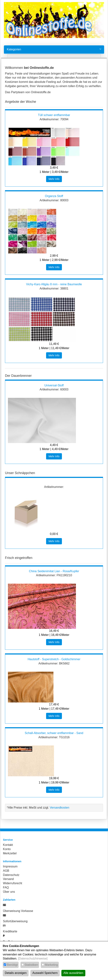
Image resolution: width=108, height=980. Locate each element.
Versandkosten (60, 808)
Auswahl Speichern (45, 973)
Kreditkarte (10, 931)
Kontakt (8, 845)
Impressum (10, 866)
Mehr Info (54, 179)
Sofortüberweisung (15, 921)
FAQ (6, 887)
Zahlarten (9, 900)
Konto (7, 849)
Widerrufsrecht (13, 883)
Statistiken (31, 965)
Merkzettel (10, 853)
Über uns (9, 892)
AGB (6, 871)
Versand (8, 879)
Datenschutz (11, 875)
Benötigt (12, 965)
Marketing (51, 965)
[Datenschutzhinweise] (33, 959)
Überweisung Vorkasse (18, 911)
